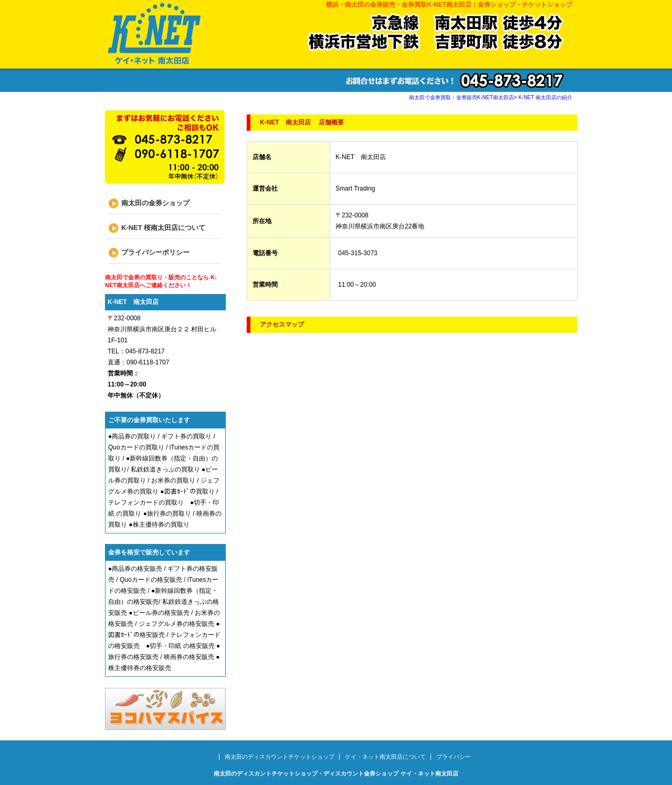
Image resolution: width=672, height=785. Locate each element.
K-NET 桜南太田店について (163, 228)
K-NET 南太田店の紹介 (545, 97)
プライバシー (454, 757)
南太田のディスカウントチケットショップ (280, 757)
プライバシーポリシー (155, 252)
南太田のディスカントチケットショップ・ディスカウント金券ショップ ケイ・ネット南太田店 (336, 773)
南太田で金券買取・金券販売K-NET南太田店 (461, 97)
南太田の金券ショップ (155, 203)
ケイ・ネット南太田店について (385, 757)
